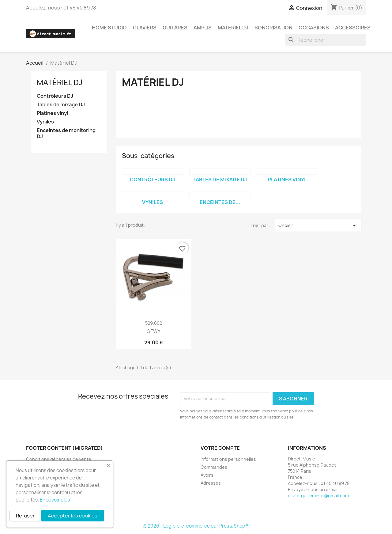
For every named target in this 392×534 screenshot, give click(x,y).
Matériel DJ (233, 28)
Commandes (214, 467)
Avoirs (207, 475)
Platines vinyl (52, 113)
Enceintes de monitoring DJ (66, 133)
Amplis (203, 28)
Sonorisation (273, 28)
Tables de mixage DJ (61, 105)
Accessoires (353, 28)
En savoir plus (55, 500)
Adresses (211, 483)
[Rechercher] (326, 40)
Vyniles (45, 122)
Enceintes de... (220, 202)
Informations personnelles (228, 459)
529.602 (154, 323)
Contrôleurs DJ (55, 96)
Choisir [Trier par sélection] (318, 225)
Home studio (109, 28)
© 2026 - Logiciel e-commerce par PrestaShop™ (196, 526)
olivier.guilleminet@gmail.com (318, 496)
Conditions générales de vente (59, 459)
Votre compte (220, 448)
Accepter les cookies (73, 516)
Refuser (25, 516)
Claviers (145, 28)
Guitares (175, 28)
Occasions (314, 28)
